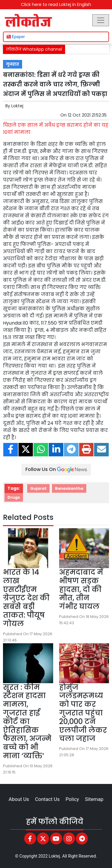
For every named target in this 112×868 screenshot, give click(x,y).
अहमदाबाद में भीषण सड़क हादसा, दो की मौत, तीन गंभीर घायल (81, 589)
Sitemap (94, 799)
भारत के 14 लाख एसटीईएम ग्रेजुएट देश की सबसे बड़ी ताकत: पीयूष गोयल (26, 598)
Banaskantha (69, 488)
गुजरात (13, 64)
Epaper (16, 37)
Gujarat (38, 488)
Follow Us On (56, 469)
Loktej (17, 106)
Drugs (14, 497)
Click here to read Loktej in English (56, 4)
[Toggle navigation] (101, 20)
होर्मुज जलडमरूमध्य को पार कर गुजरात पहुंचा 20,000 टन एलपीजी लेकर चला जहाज (83, 713)
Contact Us (47, 799)
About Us (19, 799)
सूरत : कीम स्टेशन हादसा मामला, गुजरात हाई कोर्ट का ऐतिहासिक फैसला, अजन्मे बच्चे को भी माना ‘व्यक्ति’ (27, 721)
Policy (72, 799)
